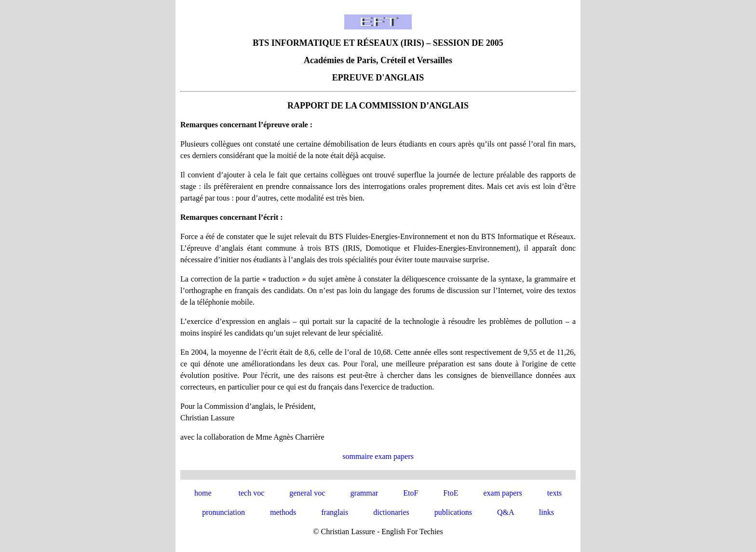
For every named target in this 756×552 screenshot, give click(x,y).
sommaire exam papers (378, 456)
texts (554, 493)
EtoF (411, 493)
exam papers (502, 493)
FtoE (451, 493)
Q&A (506, 512)
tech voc (251, 493)
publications (453, 512)
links (547, 512)
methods (283, 512)
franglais (335, 512)
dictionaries (391, 512)
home (203, 493)
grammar (364, 493)
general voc (307, 493)
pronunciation (223, 512)
